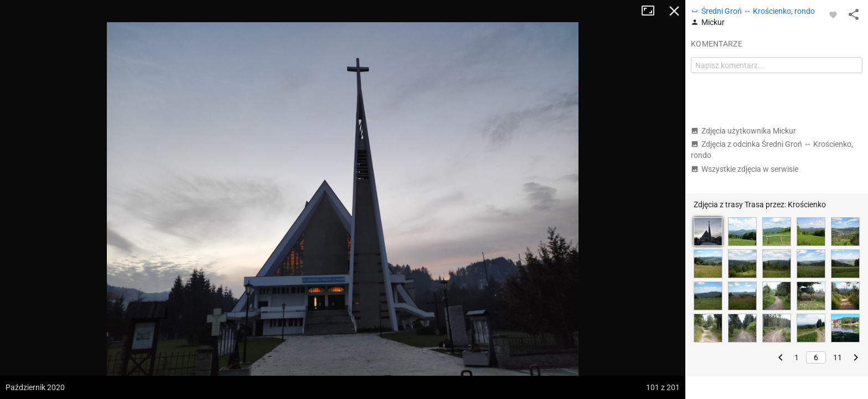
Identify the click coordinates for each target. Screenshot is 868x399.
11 (838, 357)
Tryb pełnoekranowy (652, 11)
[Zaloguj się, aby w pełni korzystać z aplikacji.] (833, 14)
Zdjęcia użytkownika (743, 131)
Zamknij (674, 11)
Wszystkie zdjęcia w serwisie (745, 169)
